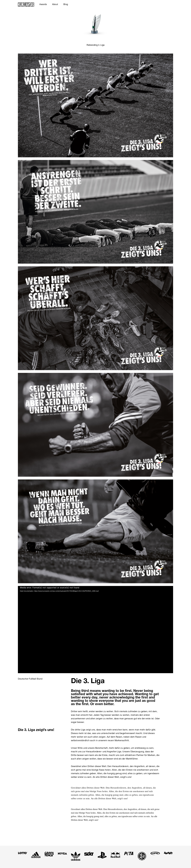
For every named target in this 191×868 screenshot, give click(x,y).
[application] (95, 630)
